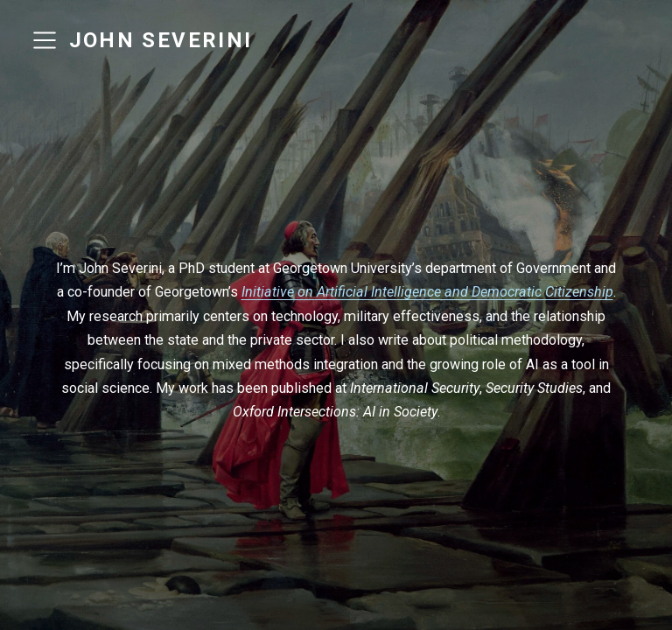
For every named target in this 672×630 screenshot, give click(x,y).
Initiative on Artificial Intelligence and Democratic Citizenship (427, 292)
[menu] (45, 40)
